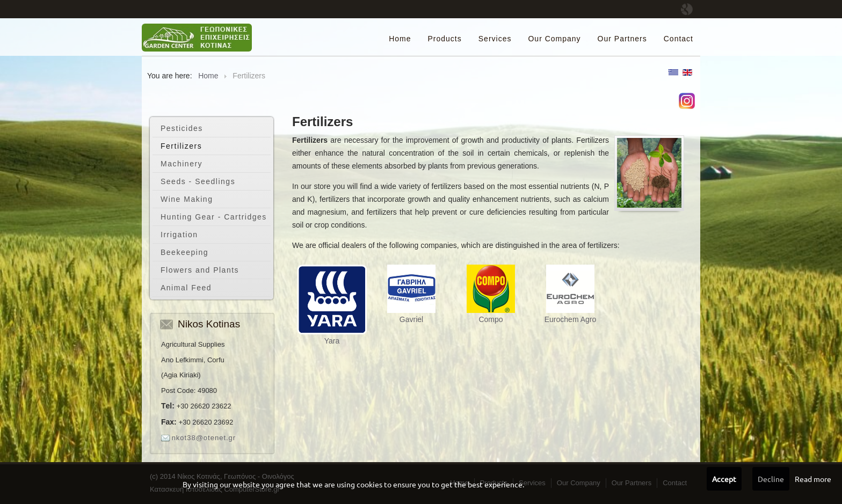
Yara (332, 341)
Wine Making (187, 199)
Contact (678, 39)
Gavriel (411, 319)
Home (400, 39)
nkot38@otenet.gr (204, 438)
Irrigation (179, 235)
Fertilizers (181, 146)
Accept (724, 479)
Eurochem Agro (571, 319)
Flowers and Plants (200, 270)
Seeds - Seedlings (198, 181)
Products (445, 39)
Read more (813, 479)
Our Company (554, 39)
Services (495, 39)
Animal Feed (186, 288)
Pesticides (182, 128)
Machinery (182, 164)
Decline (771, 479)
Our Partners (622, 39)
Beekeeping (184, 252)
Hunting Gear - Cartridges (214, 217)
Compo (491, 319)
